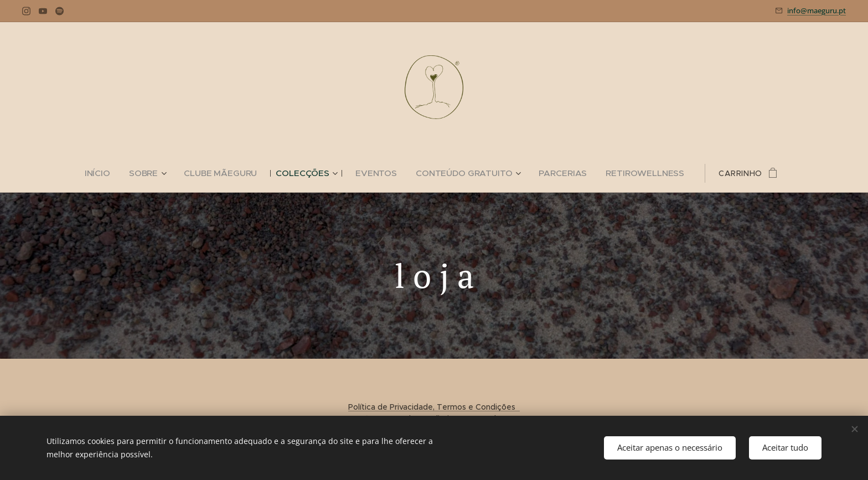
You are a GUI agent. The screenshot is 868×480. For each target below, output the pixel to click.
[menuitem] (112, 173)
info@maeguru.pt (817, 11)
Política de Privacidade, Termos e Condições (434, 407)
